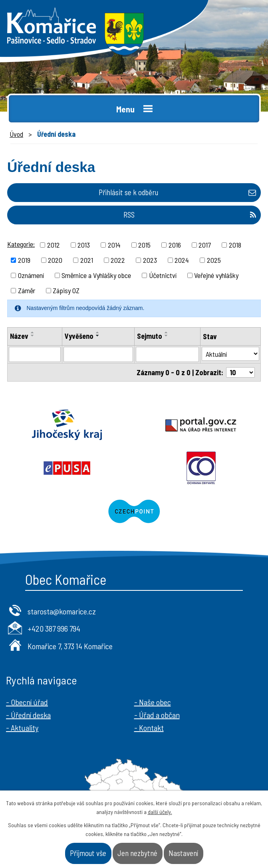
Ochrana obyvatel (201, 468)
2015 (144, 245)
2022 (118, 260)
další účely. (160, 812)
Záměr (27, 290)
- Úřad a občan (157, 715)
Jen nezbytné (137, 853)
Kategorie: (21, 244)
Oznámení (31, 275)
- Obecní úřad (27, 702)
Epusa (67, 468)
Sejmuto (150, 336)
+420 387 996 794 (54, 628)
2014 (114, 245)
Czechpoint (134, 511)
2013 (84, 245)
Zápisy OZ (66, 290)
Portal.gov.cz (201, 425)
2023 (150, 260)
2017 (205, 245)
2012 (54, 245)
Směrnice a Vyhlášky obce (96, 275)
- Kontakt (149, 728)
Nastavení (183, 853)
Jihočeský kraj (67, 425)
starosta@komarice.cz (62, 611)
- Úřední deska (28, 715)
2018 (235, 245)
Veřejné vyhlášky (216, 275)
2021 (87, 260)
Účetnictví (163, 275)
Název (19, 336)
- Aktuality (22, 728)
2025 (214, 260)
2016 (175, 245)
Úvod (16, 134)
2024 (182, 260)
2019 (24, 260)
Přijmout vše (88, 853)
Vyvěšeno (79, 336)
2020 (55, 260)
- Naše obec (153, 702)
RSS (190, 215)
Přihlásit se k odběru (177, 192)
